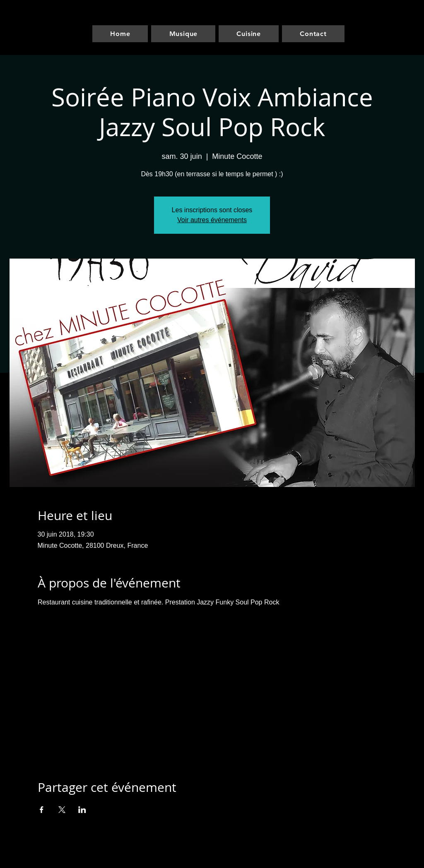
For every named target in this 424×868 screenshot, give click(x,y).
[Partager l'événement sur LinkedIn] (82, 810)
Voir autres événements (212, 220)
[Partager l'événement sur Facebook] (42, 810)
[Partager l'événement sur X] (62, 810)
